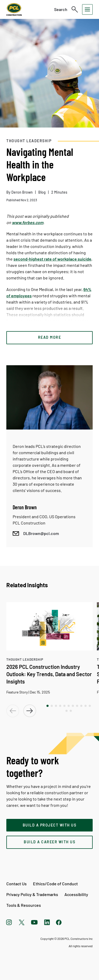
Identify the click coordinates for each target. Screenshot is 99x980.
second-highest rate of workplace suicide (52, 259)
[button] (48, 706)
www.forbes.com (28, 222)
